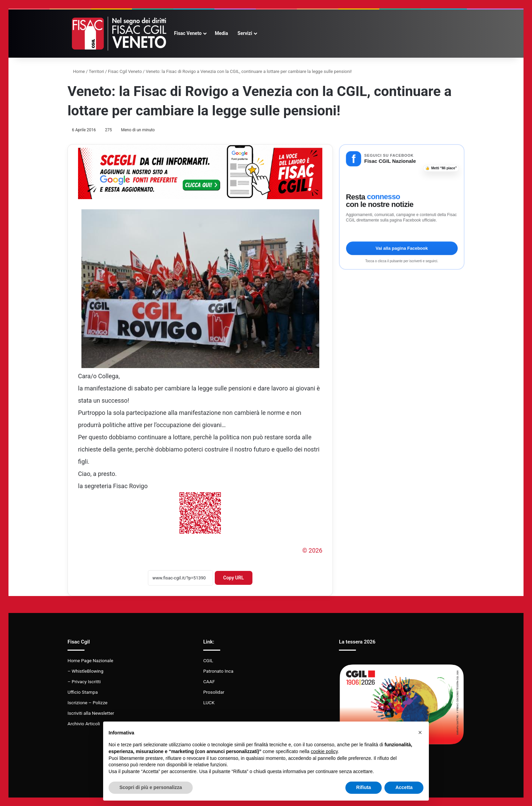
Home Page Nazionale (90, 660)
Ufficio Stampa (83, 692)
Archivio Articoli (84, 724)
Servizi (245, 33)
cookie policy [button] (324, 751)
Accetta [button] (404, 787)
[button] (420, 732)
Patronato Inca (218, 671)
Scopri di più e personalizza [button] (151, 787)
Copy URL (234, 578)
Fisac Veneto (188, 33)
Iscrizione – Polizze (88, 703)
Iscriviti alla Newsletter (91, 713)
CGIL (208, 660)
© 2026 (312, 550)
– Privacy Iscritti (84, 682)
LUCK (209, 703)
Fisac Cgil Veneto (125, 71)
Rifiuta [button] (364, 787)
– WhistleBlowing (85, 671)
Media (221, 33)
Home (76, 71)
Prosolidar (214, 692)
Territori (97, 71)
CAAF (209, 682)
